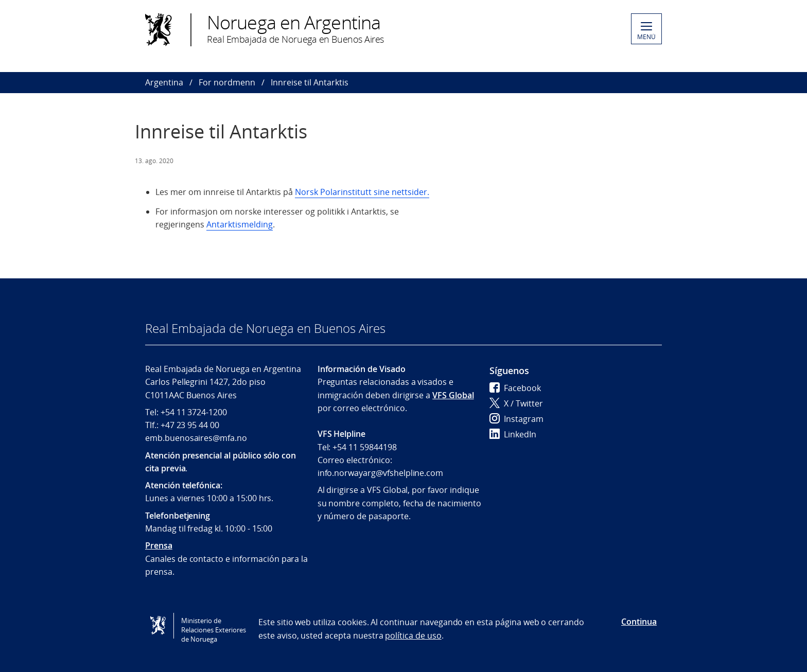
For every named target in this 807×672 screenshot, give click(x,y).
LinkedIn (513, 434)
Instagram (516, 419)
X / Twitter (516, 403)
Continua (639, 622)
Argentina (164, 82)
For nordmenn (227, 82)
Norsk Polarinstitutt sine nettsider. (362, 192)
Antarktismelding (240, 224)
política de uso (413, 635)
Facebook (515, 388)
